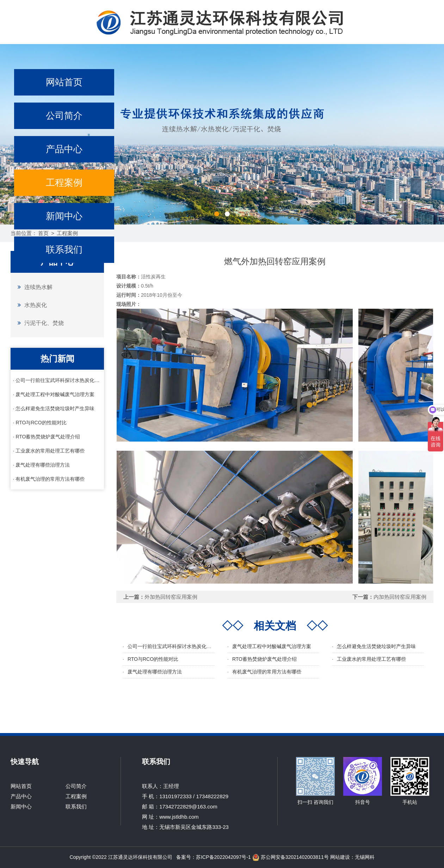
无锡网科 (365, 857)
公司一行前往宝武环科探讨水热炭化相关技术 (177, 646)
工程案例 (64, 183)
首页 (43, 233)
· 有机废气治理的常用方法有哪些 (49, 479)
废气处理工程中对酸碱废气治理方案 (272, 646)
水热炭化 (30, 305)
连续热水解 (33, 287)
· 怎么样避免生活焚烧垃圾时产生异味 (54, 408)
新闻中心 (64, 216)
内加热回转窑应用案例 (400, 597)
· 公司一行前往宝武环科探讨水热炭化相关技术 (57, 380)
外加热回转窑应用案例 (171, 597)
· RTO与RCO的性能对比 (40, 423)
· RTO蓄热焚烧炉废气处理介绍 (47, 437)
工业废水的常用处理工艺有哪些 (371, 659)
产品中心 (64, 149)
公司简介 (64, 116)
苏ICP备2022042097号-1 (223, 857)
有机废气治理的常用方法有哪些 (267, 672)
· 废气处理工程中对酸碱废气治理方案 (54, 394)
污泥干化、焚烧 (39, 323)
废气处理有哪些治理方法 (155, 672)
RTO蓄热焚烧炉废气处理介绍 (264, 659)
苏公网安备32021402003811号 (291, 857)
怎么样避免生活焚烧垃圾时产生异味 (376, 646)
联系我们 (64, 250)
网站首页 (64, 82)
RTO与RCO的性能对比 (153, 659)
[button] (217, 214)
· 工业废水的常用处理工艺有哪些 (49, 451)
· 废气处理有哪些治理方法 (42, 465)
